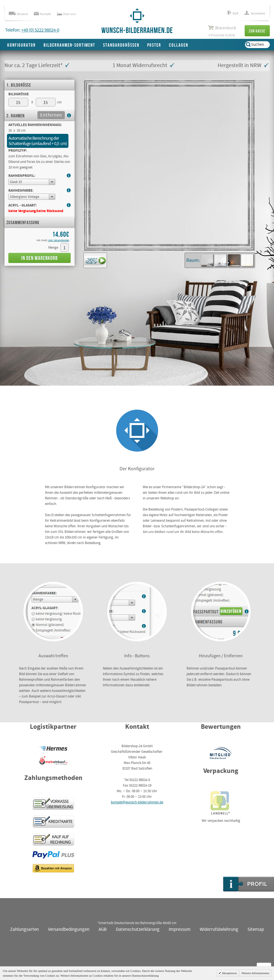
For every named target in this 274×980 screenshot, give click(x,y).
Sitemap (256, 930)
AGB (103, 930)
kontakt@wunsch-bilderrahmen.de (137, 802)
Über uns (66, 14)
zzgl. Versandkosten (59, 240)
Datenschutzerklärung (138, 930)
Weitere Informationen (255, 973)
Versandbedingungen (69, 930)
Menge (53, 248)
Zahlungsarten (24, 930)
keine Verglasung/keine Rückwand (36, 211)
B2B (233, 14)
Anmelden (255, 14)
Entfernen (51, 115)
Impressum (180, 930)
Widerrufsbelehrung (219, 930)
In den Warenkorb (40, 258)
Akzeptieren (229, 973)
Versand (18, 14)
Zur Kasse (257, 31)
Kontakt (42, 14)
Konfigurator (22, 45)
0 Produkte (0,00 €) (222, 31)
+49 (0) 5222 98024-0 (40, 30)
